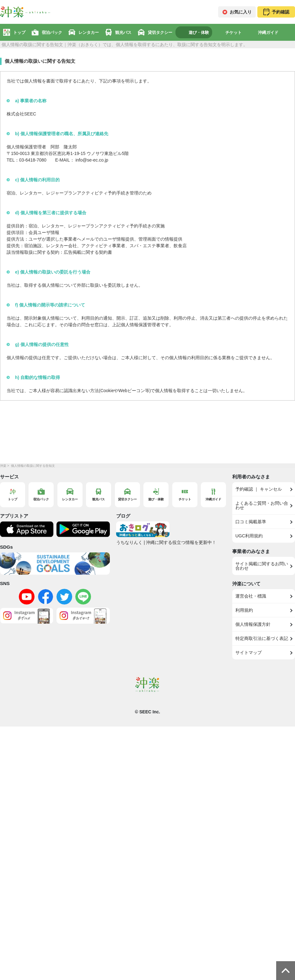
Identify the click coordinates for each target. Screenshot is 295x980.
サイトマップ (249, 652)
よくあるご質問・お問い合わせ (262, 505)
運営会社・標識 (251, 596)
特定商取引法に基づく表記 (262, 638)
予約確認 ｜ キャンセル (259, 489)
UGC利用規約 (249, 536)
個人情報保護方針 (253, 624)
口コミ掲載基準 (251, 522)
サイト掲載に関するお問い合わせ (262, 566)
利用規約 (244, 610)
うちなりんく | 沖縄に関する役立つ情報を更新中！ (166, 542)
